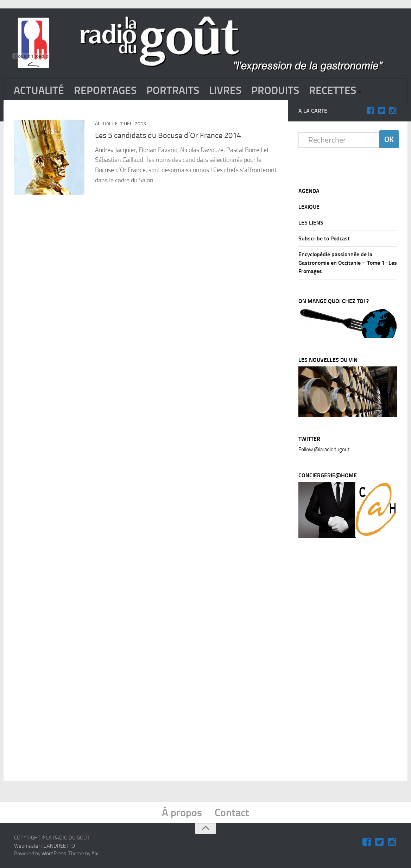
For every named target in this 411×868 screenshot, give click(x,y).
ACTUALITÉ (39, 90)
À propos (182, 813)
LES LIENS (311, 223)
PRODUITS (275, 90)
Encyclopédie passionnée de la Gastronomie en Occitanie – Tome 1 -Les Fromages (348, 263)
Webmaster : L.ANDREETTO (45, 845)
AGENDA (309, 191)
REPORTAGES (105, 90)
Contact (232, 813)
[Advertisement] (351, 661)
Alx (95, 854)
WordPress (54, 854)
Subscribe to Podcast (324, 238)
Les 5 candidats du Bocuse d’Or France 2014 (168, 135)
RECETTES (333, 90)
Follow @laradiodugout (324, 449)
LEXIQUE (309, 207)
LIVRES (225, 90)
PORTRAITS (173, 90)
